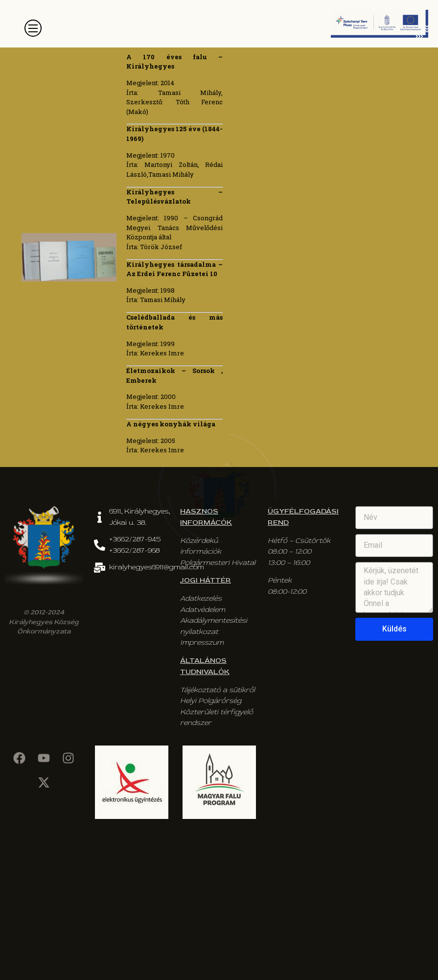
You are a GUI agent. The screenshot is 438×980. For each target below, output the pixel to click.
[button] (33, 28)
